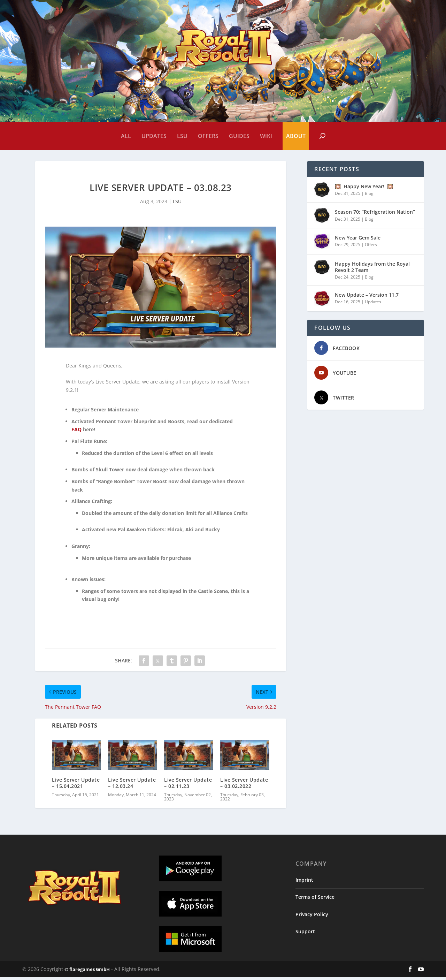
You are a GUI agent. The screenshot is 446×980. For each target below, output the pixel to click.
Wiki (266, 136)
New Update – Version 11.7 (367, 298)
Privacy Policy (312, 917)
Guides (239, 136)
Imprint (304, 883)
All (126, 136)
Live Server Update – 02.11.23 (188, 786)
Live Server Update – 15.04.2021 (76, 786)
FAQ (76, 432)
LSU (182, 136)
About (296, 136)
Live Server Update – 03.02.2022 (244, 786)
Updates (154, 136)
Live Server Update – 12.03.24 (132, 786)
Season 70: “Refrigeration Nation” (375, 215)
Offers (208, 136)
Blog (369, 196)
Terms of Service (315, 900)
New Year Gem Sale (358, 240)
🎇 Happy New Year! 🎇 (364, 189)
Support (305, 934)
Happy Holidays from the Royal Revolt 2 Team (372, 270)
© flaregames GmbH (87, 972)
